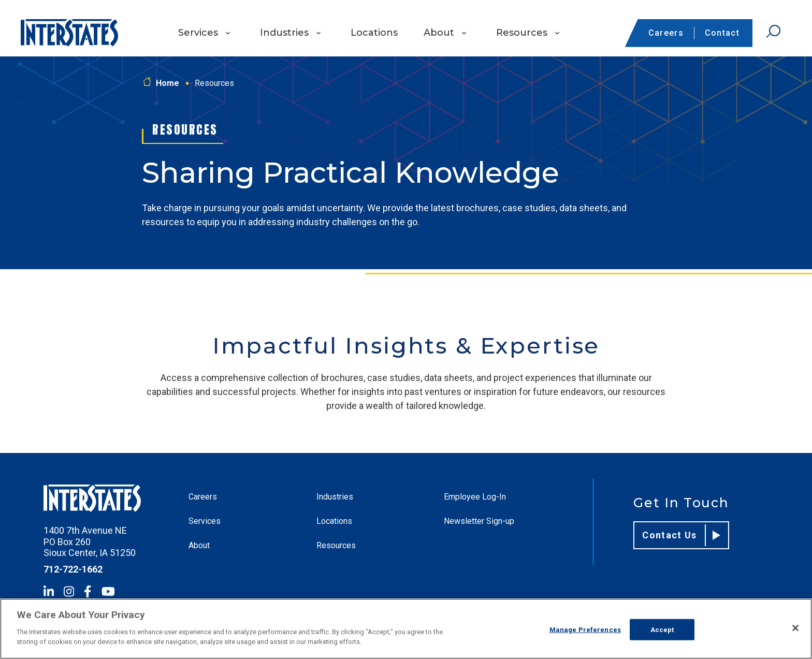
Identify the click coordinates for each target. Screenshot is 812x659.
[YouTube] (108, 591)
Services (198, 33)
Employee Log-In (475, 497)
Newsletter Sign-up (479, 521)
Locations (374, 33)
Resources (522, 33)
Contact (722, 33)
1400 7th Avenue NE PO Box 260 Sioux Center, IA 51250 (90, 541)
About (439, 33)
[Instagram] (69, 591)
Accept (662, 629)
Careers (666, 33)
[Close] (795, 628)
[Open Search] (773, 32)
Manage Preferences (585, 629)
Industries (284, 33)
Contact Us (681, 535)
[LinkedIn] (49, 591)
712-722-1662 (73, 569)
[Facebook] (88, 591)
